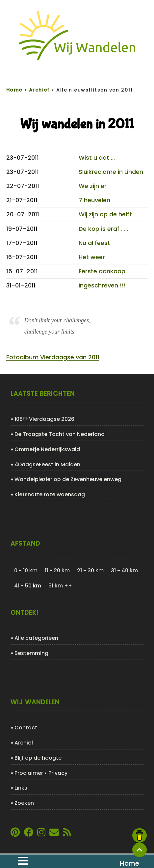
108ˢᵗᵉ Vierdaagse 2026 (44, 419)
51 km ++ (60, 586)
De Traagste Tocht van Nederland (60, 434)
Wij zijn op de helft (105, 214)
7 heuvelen (94, 200)
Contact (26, 728)
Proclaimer (29, 773)
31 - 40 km (124, 570)
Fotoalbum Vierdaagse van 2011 (53, 357)
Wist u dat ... (97, 158)
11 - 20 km (57, 570)
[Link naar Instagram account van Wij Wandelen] (41, 834)
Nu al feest (94, 243)
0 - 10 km (26, 570)
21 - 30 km (90, 570)
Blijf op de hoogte (38, 758)
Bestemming (31, 653)
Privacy (58, 773)
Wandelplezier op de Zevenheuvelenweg (68, 479)
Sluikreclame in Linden (111, 172)
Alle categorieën (36, 638)
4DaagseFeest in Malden (47, 464)
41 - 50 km (28, 586)
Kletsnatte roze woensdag (50, 494)
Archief (24, 743)
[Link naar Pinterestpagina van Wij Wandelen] (15, 834)
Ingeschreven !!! (102, 285)
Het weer (92, 257)
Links (21, 788)
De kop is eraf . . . (103, 229)
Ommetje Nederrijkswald (47, 449)
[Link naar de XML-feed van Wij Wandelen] (67, 834)
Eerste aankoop (102, 271)
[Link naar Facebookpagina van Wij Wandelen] (28, 834)
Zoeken (24, 803)
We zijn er (93, 186)
